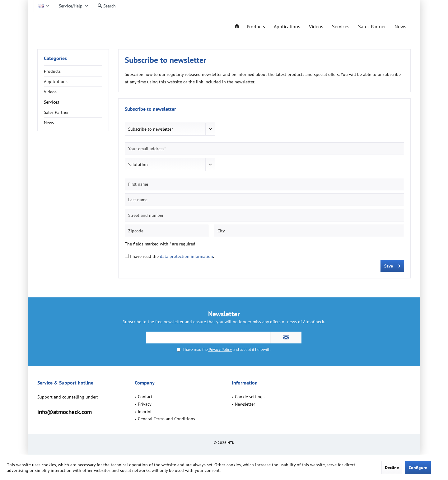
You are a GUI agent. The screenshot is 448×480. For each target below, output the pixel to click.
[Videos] (316, 27)
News (49, 123)
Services (51, 102)
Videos (50, 92)
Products (52, 71)
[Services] (341, 27)
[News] (400, 27)
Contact (145, 397)
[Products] (256, 27)
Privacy (145, 404)
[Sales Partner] (372, 27)
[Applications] (287, 27)
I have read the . (172, 256)
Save (392, 265)
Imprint (145, 412)
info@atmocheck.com (65, 412)
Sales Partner (56, 112)
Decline (392, 468)
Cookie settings (250, 397)
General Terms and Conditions (166, 419)
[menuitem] (73, 6)
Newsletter (245, 404)
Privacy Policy (220, 350)
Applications (56, 82)
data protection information (187, 256)
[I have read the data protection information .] (127, 256)
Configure (418, 468)
